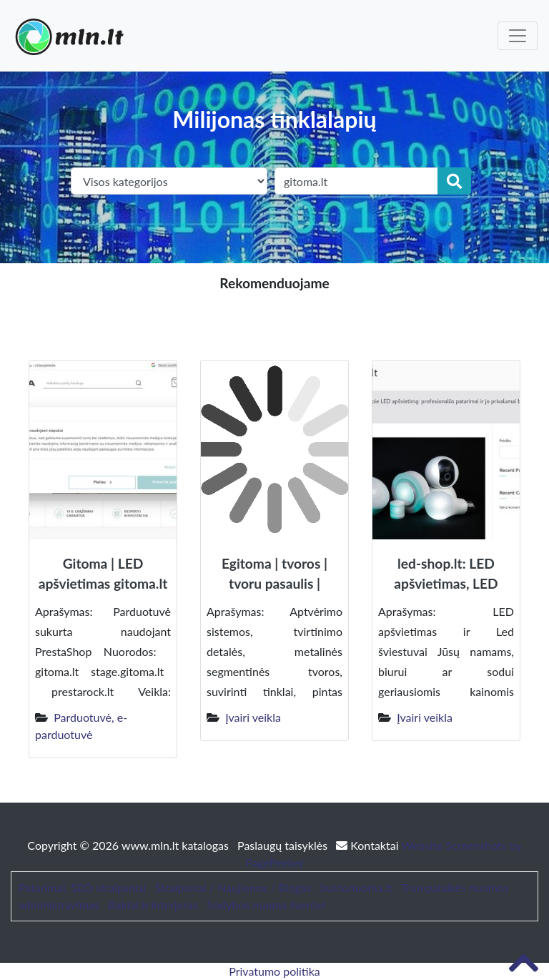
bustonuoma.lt (356, 887)
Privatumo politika (274, 971)
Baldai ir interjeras (153, 905)
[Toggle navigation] (518, 36)
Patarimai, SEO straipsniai (82, 887)
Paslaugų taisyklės (284, 845)
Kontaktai (369, 845)
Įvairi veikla (253, 717)
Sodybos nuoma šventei (266, 905)
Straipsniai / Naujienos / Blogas (233, 887)
